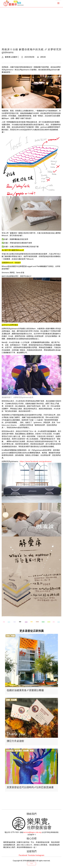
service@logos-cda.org (32, 832)
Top (31, 864)
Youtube (31, 855)
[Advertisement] (31, 29)
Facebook (23, 855)
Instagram (40, 855)
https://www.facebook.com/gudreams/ (36, 461)
